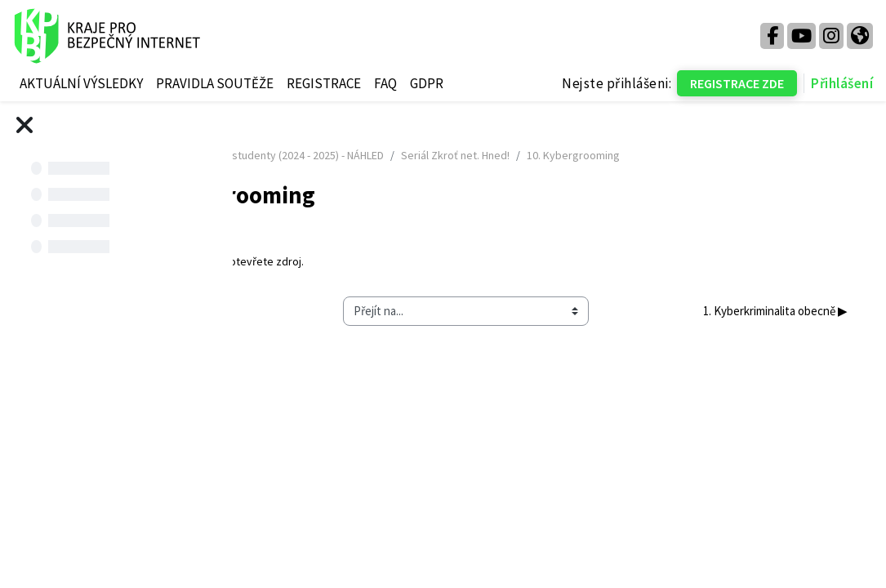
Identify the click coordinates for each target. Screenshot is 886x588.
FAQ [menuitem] (385, 83)
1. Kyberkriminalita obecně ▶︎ (745, 311)
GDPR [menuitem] (427, 83)
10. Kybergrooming (372, 261)
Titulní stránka (298, 155)
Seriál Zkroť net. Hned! (646, 155)
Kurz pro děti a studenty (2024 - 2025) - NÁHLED (462, 155)
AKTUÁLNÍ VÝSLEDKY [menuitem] (81, 83)
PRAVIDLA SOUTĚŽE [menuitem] (215, 83)
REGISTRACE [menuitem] (324, 83)
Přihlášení (842, 83)
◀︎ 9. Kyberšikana (317, 311)
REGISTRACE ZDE (737, 83)
